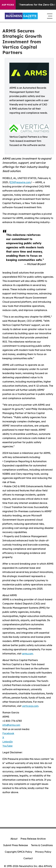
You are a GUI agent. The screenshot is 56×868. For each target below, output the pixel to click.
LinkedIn (8, 742)
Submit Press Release (16, 845)
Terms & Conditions (42, 845)
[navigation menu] (49, 16)
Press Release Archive (33, 839)
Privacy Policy (43, 852)
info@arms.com (11, 725)
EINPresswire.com (20, 182)
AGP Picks (8, 5)
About (14, 839)
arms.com (27, 654)
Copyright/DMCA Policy (18, 852)
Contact (28, 858)
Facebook (8, 733)
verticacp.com (30, 706)
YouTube (7, 746)
